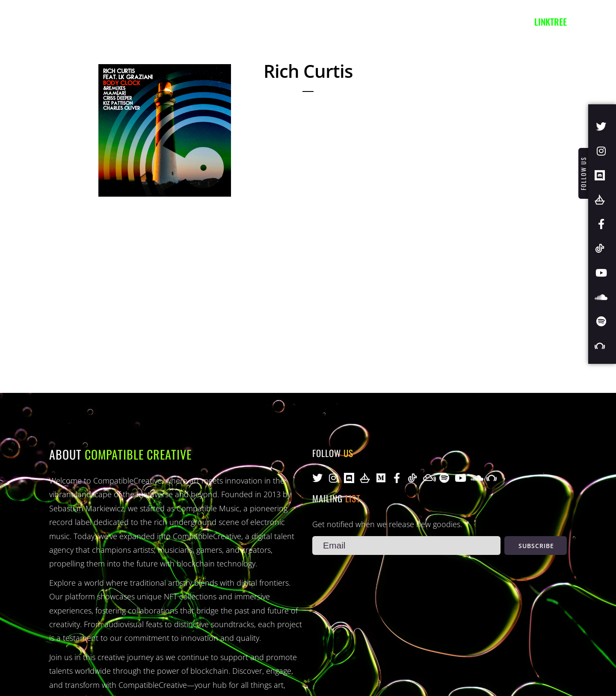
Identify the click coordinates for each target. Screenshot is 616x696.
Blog (231, 22)
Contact (273, 22)
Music (143, 22)
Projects (189, 22)
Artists (101, 22)
